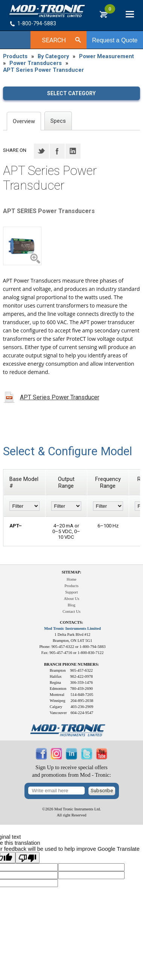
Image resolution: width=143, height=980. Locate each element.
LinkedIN (73, 151)
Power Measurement (106, 56)
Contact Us (71, 611)
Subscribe (102, 791)
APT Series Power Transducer (43, 70)
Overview (24, 121)
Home (71, 579)
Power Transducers (36, 63)
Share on (15, 150)
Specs (58, 121)
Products (15, 56)
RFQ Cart (110, 12)
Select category (71, 93)
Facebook (57, 151)
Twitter (41, 151)
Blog (72, 605)
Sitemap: (71, 572)
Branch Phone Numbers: (71, 664)
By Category (53, 56)
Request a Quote (115, 40)
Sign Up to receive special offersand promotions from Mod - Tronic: (71, 771)
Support (71, 592)
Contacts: (71, 622)
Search (54, 40)
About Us (71, 599)
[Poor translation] (27, 858)
